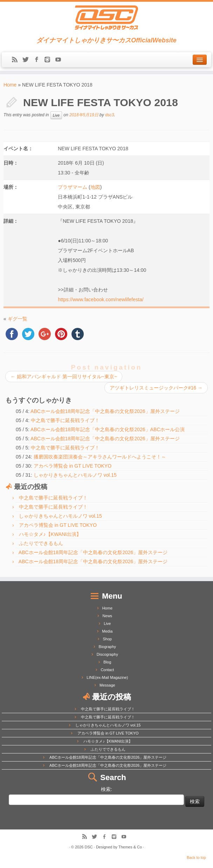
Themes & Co (130, 847)
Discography (107, 654)
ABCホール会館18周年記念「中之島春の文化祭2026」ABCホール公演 (108, 429)
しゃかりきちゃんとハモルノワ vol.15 (75, 475)
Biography (108, 647)
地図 (95, 187)
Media (107, 631)
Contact (107, 670)
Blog (107, 662)
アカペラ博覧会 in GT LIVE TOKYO (73, 466)
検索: (106, 789)
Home (10, 85)
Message (107, 685)
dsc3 (109, 115)
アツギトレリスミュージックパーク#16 (156, 388)
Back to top (196, 857)
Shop (107, 639)
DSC (89, 847)
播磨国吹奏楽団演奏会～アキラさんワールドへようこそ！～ (100, 457)
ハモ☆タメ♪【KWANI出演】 (50, 534)
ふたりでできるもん (41, 543)
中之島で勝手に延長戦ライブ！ (65, 420)
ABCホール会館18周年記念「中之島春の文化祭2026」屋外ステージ (105, 411)
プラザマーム (73, 187)
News (108, 616)
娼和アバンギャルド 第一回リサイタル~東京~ (64, 377)
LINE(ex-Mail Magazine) (107, 677)
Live (56, 115)
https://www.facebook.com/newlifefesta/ (101, 299)
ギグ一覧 (18, 319)
